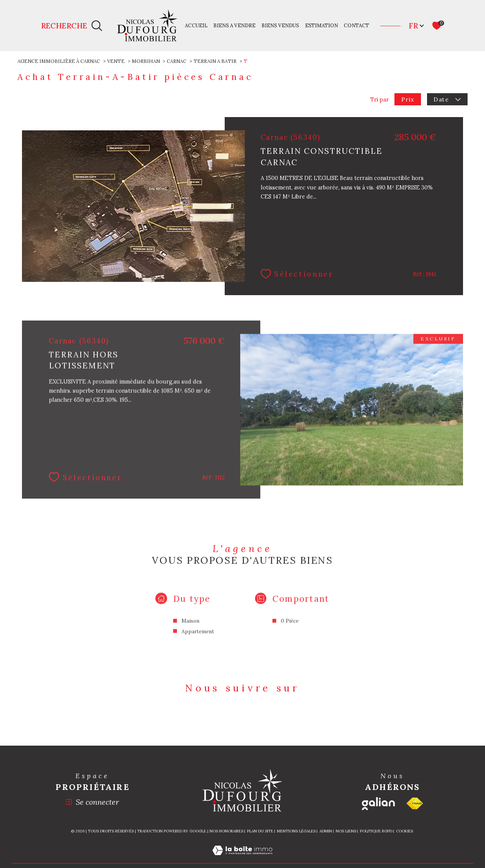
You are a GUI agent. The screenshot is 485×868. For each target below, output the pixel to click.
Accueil (196, 26)
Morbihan (146, 61)
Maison (190, 629)
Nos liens (346, 831)
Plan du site (260, 831)
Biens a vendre (234, 26)
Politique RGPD (376, 831)
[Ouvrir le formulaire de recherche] (72, 26)
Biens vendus (280, 26)
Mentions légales (296, 831)
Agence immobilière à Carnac (59, 61)
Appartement (198, 640)
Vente (116, 61)
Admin (326, 831)
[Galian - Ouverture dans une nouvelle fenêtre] (378, 804)
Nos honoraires (226, 831)
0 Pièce (290, 629)
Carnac (177, 61)
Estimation (322, 26)
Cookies (404, 831)
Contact (356, 26)
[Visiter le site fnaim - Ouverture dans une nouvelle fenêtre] (415, 803)
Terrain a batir (215, 61)
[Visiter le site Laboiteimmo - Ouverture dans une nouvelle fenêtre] (242, 859)
